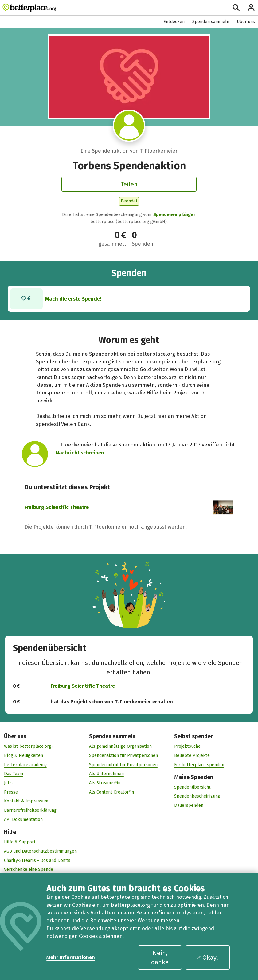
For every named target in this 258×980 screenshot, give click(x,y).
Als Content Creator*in (111, 792)
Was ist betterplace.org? (29, 746)
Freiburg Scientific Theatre (57, 507)
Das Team (14, 774)
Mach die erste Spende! (74, 299)
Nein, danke (160, 958)
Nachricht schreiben (80, 452)
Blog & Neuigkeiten (23, 755)
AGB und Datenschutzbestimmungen (40, 851)
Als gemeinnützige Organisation (120, 746)
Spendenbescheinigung (197, 796)
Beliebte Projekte (192, 755)
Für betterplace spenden (199, 764)
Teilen (129, 184)
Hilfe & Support (20, 842)
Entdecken (174, 22)
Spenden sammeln (211, 22)
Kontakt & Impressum (26, 801)
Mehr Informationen (71, 957)
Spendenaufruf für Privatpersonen (123, 764)
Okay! (207, 958)
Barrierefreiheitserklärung (30, 810)
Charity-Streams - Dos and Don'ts (37, 860)
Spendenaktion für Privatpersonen (123, 755)
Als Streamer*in (105, 783)
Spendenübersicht (192, 787)
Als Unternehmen (106, 774)
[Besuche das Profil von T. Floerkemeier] (129, 126)
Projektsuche (187, 746)
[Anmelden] (251, 8)
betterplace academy (25, 764)
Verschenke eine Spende (29, 869)
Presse (11, 792)
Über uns (246, 22)
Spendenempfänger (174, 215)
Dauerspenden (189, 805)
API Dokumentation (23, 819)
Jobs (8, 783)
